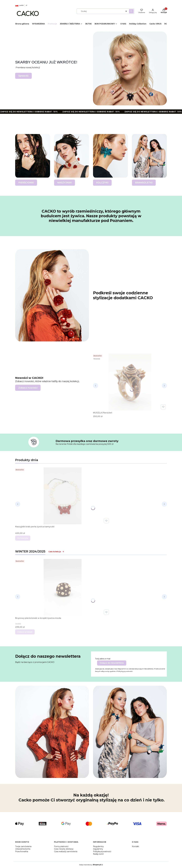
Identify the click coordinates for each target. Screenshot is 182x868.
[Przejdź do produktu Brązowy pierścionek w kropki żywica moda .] (63, 587)
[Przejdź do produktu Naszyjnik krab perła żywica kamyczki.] (63, 496)
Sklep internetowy (90, 865)
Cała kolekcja (56, 552)
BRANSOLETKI (144, 183)
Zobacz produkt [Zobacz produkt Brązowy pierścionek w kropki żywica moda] (25, 632)
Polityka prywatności (102, 851)
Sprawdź (23, 76)
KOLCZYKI (102, 183)
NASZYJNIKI (65, 183)
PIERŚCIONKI (26, 183)
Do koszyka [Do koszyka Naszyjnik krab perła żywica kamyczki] (23, 538)
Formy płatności (61, 846)
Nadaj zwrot (98, 854)
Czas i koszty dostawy (64, 849)
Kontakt (135, 846)
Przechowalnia (22, 851)
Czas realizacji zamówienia (66, 851)
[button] (131, 11)
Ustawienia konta (23, 849)
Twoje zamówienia (23, 846)
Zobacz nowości (28, 388)
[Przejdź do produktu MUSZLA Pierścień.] (130, 382)
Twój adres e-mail (103, 659)
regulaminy (98, 849)
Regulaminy (98, 846)
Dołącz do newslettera (112, 663)
